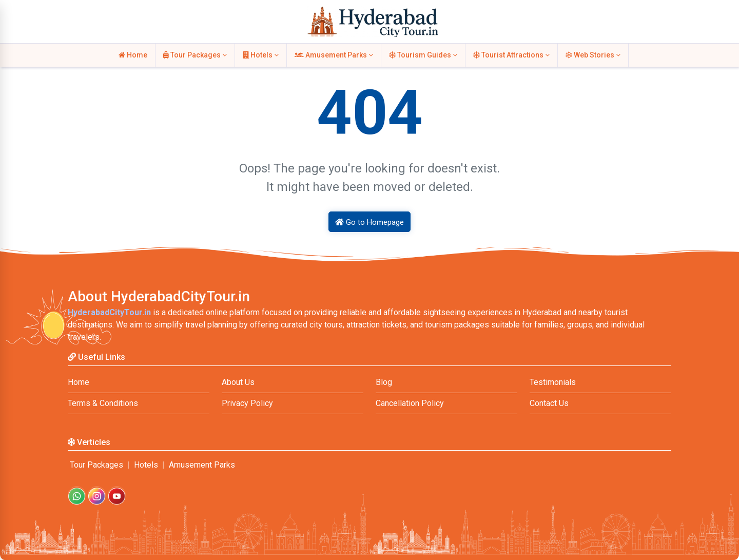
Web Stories (593, 55)
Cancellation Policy (410, 403)
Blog (384, 382)
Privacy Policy (247, 403)
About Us (238, 382)
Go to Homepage (369, 222)
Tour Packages (195, 55)
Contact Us (549, 403)
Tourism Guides (423, 55)
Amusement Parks (334, 55)
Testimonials (553, 382)
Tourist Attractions (511, 55)
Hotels (261, 55)
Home (133, 55)
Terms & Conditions (103, 403)
